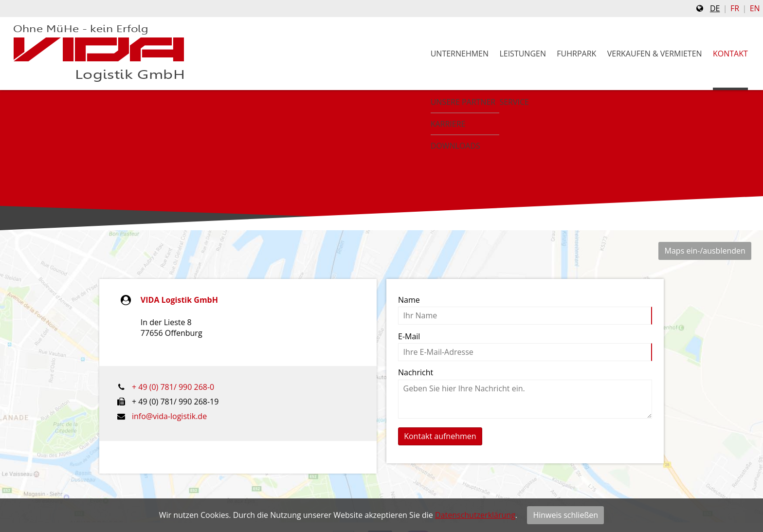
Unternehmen (460, 54)
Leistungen (523, 54)
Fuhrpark (576, 54)
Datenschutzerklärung (475, 515)
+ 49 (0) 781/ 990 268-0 (173, 387)
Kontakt (730, 54)
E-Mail (409, 336)
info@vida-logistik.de (169, 416)
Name (409, 300)
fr (735, 8)
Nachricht (416, 372)
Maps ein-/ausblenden (705, 251)
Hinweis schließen (565, 515)
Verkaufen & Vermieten (655, 54)
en (755, 8)
